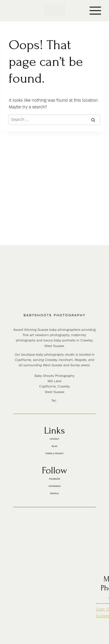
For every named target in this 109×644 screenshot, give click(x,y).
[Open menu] (95, 11)
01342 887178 (58, 329)
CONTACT (16, 11)
